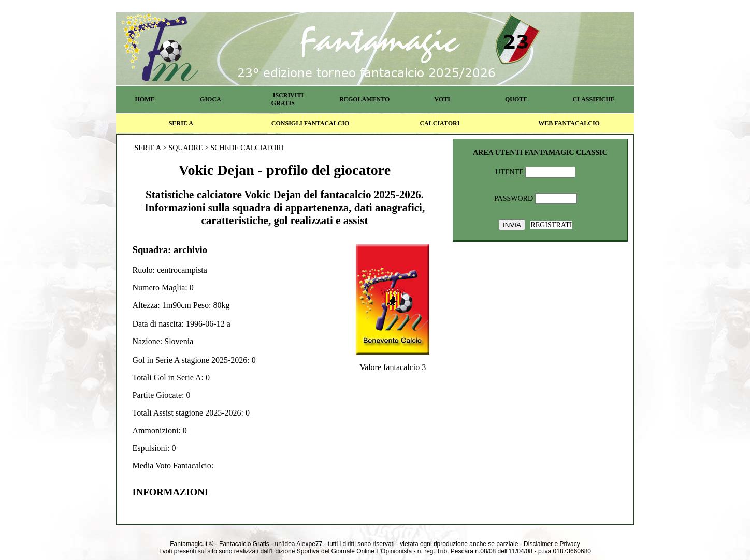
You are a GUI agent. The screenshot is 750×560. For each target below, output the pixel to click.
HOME (145, 99)
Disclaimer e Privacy (552, 544)
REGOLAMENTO (364, 99)
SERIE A (181, 123)
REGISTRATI (551, 225)
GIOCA (211, 99)
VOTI (442, 99)
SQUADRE (185, 148)
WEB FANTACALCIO (569, 123)
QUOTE (516, 99)
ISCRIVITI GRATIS (287, 99)
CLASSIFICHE (594, 99)
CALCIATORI (439, 123)
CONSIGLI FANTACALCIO (311, 123)
